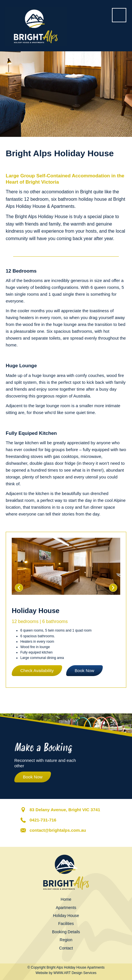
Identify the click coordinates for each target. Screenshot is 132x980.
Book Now (84, 670)
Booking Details (66, 932)
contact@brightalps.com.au (58, 830)
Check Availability (37, 670)
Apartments (66, 908)
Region (66, 940)
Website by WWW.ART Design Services (66, 973)
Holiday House (66, 916)
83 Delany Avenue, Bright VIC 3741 (65, 810)
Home (66, 899)
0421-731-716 (43, 820)
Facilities (66, 924)
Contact (66, 948)
